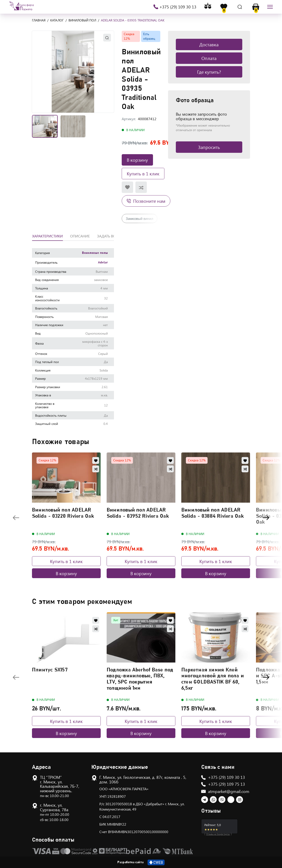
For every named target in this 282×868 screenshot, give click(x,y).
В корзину (137, 160)
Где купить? (209, 72)
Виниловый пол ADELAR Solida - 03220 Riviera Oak (63, 513)
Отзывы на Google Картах (218, 834)
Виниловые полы (95, 253)
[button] (73, 72)
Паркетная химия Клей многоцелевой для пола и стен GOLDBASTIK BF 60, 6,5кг (213, 679)
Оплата (209, 58)
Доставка (209, 44)
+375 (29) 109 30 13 (178, 7)
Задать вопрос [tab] (111, 236)
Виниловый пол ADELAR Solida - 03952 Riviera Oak (138, 513)
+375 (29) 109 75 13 (227, 784)
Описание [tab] (80, 236)
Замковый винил (140, 218)
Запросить (209, 147)
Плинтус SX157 (50, 670)
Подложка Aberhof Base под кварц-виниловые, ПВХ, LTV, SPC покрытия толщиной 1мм (140, 679)
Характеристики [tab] (47, 236)
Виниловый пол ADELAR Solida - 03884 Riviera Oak (213, 513)
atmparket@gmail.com (229, 791)
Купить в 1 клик (143, 173)
